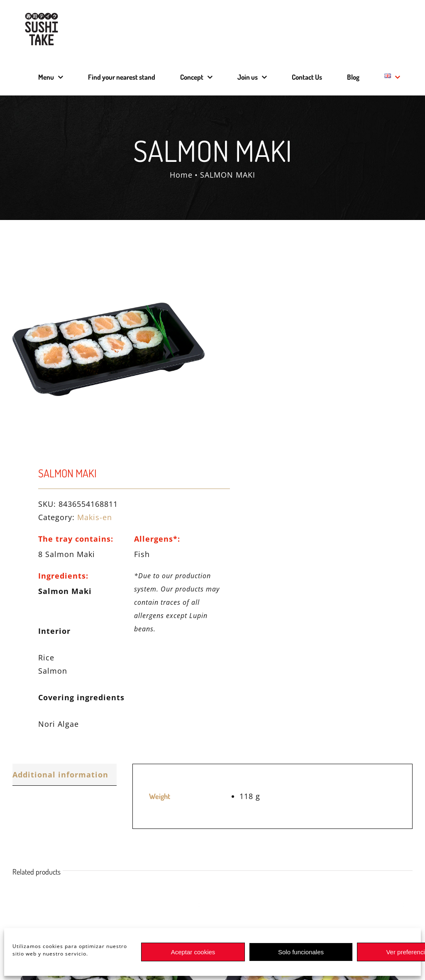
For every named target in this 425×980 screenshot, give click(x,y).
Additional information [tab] (60, 775)
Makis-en (95, 517)
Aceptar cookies (193, 952)
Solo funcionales (301, 952)
